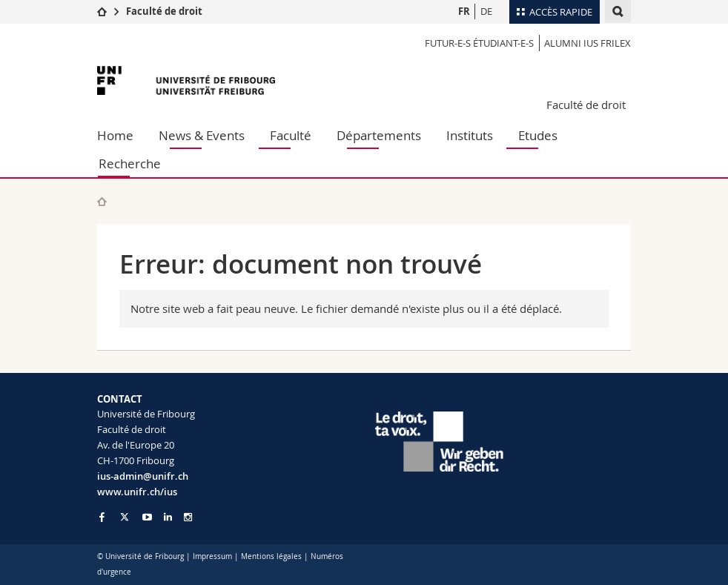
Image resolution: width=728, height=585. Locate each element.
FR (464, 11)
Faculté (291, 135)
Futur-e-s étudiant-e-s (479, 43)
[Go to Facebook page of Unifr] (102, 517)
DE (486, 11)
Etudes (538, 135)
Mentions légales (271, 556)
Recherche (130, 163)
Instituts (470, 135)
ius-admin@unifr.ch (143, 476)
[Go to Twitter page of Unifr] (125, 517)
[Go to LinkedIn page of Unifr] (168, 517)
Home (115, 135)
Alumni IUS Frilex (588, 43)
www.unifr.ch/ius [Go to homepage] (137, 492)
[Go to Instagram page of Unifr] (188, 517)
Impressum (212, 556)
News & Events (202, 135)
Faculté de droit (164, 11)
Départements (379, 135)
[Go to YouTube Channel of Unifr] (147, 517)
